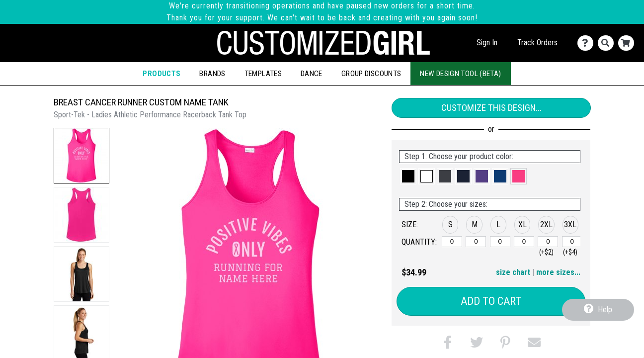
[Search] (608, 43)
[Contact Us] (588, 43)
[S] (452, 242)
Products (161, 74)
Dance (312, 74)
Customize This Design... (491, 108)
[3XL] (572, 242)
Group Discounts (371, 74)
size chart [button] (513, 272)
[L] (500, 242)
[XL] (524, 242)
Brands (212, 74)
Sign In (487, 43)
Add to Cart (491, 301)
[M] (476, 242)
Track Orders (537, 43)
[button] (81, 156)
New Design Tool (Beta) (460, 74)
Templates (263, 74)
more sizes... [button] (558, 272)
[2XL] (548, 242)
